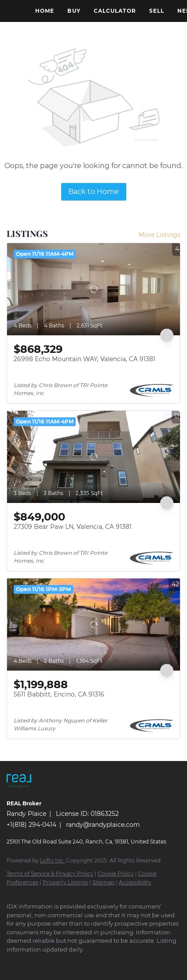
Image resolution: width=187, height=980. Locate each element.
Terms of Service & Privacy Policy (50, 874)
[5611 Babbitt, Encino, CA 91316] (93, 625)
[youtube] (117, 962)
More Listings (159, 235)
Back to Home (93, 192)
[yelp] (81, 962)
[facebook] (11, 962)
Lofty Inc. (52, 860)
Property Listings (65, 882)
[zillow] (64, 962)
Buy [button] (74, 11)
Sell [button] (157, 11)
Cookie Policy (116, 874)
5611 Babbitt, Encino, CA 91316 (59, 694)
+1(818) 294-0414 (31, 825)
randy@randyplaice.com (103, 825)
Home (45, 11)
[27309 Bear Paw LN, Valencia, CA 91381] (93, 457)
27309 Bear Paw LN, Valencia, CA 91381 (73, 527)
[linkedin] (29, 962)
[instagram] (99, 962)
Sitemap (103, 882)
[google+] (134, 962)
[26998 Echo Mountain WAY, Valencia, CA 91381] (93, 289)
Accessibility (135, 882)
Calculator (115, 11)
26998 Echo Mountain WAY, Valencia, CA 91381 (84, 359)
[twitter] (46, 962)
